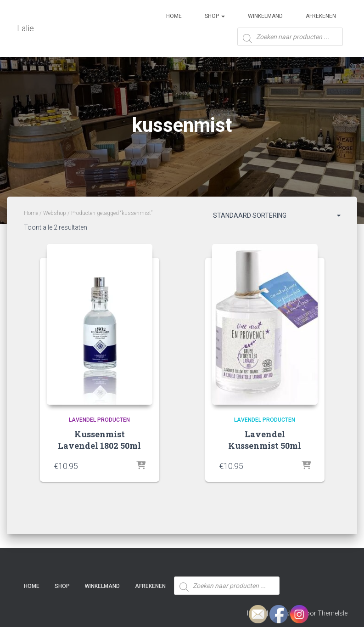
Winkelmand (265, 16)
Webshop (55, 213)
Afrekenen (321, 16)
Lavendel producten (99, 420)
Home (174, 16)
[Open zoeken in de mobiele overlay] (290, 40)
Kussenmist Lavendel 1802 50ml (99, 440)
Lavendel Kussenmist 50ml (265, 440)
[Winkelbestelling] (277, 217)
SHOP (215, 16)
